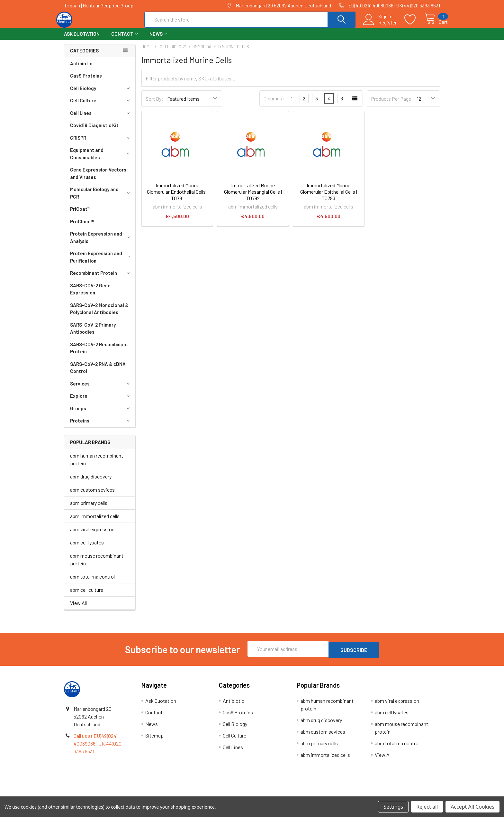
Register (380, 26)
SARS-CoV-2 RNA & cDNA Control (98, 373)
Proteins (101, 426)
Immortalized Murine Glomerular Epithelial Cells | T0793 (329, 197)
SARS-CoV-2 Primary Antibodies (93, 334)
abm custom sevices (92, 495)
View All (78, 609)
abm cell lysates (87, 548)
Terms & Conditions (111, 794)
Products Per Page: (392, 104)
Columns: (274, 104)
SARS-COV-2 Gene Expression (90, 295)
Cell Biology (101, 94)
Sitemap (154, 740)
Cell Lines (101, 119)
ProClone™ (82, 227)
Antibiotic (81, 69)
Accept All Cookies (473, 807)
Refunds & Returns (299, 794)
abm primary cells (89, 509)
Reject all (427, 807)
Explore (101, 402)
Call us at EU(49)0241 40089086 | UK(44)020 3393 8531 (98, 748)
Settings (393, 807)
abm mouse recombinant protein (97, 565)
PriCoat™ (80, 215)
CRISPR (101, 144)
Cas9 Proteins (86, 81)
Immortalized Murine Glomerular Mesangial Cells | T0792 (253, 197)
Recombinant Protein (101, 279)
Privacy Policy (393, 794)
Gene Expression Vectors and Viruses (98, 179)
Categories (84, 56)
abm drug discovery (91, 482)
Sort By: (154, 104)
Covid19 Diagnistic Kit (94, 131)
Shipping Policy (205, 794)
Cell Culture (101, 106)
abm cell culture (87, 595)
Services (101, 389)
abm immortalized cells (95, 522)
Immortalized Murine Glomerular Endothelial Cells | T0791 (177, 197)
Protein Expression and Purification (101, 263)
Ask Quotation (82, 40)
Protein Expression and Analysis (101, 243)
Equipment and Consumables (101, 159)
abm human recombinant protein (97, 465)
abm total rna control (92, 582)
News (158, 40)
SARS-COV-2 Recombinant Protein (99, 354)
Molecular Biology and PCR (101, 199)
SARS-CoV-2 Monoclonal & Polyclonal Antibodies (99, 315)
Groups (101, 414)
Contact (125, 40)
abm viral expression (92, 535)
